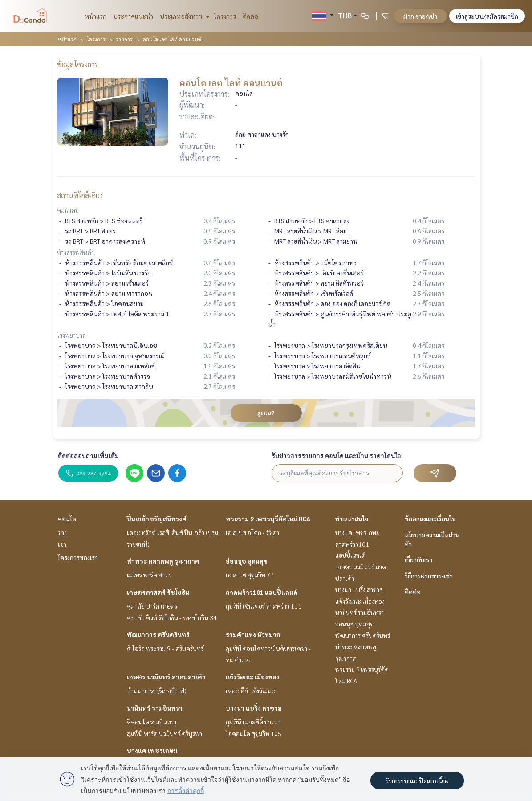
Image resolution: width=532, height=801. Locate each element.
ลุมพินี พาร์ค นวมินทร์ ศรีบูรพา (164, 733)
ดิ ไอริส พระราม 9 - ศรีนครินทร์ (165, 648)
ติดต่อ (250, 16)
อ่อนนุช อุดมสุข (247, 561)
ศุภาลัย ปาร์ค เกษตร (152, 606)
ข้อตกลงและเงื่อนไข (430, 519)
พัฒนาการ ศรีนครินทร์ (158, 634)
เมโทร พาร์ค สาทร (149, 575)
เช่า (62, 544)
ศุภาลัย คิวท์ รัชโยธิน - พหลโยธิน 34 (172, 617)
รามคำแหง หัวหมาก (253, 634)
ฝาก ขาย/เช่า (420, 16)
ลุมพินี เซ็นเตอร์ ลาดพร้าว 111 (264, 606)
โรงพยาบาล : (73, 335)
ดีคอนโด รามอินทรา (152, 722)
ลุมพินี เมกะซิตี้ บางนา (253, 722)
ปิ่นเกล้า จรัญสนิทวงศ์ (157, 519)
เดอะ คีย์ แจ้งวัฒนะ (250, 691)
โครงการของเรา (78, 557)
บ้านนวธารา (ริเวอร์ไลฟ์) (157, 691)
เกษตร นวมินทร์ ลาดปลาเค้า (166, 677)
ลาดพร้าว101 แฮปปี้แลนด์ (262, 592)
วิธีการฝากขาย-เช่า (429, 576)
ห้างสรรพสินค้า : (77, 252)
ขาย (63, 532)
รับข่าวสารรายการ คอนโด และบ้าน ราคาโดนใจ (336, 455)
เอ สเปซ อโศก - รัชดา (252, 532)
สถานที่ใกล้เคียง (80, 195)
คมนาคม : (69, 210)
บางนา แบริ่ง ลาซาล (254, 708)
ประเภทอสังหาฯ (184, 16)
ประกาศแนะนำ (133, 16)
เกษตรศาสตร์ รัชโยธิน (158, 592)
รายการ (124, 39)
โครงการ (225, 16)
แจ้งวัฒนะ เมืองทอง (253, 677)
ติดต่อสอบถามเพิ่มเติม (88, 455)
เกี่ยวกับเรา (418, 560)
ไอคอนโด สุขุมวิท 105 (254, 733)
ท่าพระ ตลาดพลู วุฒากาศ (163, 561)
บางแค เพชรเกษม (152, 750)
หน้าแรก (95, 16)
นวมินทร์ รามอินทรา (155, 708)
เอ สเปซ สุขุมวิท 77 (250, 575)
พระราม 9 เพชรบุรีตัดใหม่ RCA (268, 519)
